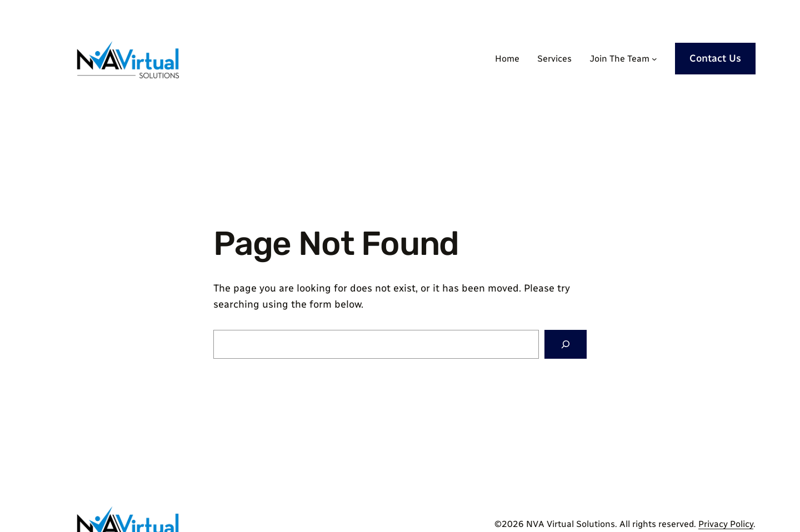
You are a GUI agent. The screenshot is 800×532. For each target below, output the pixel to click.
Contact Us (715, 58)
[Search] (566, 344)
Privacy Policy (726, 524)
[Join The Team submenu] (654, 59)
